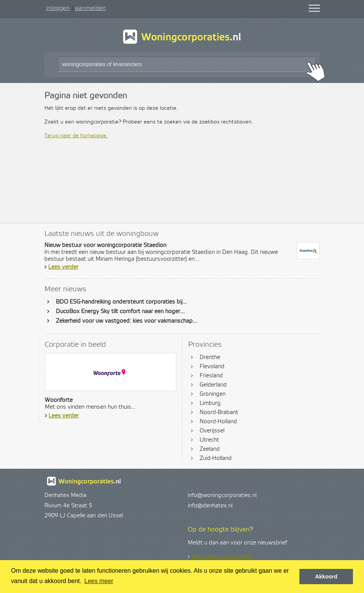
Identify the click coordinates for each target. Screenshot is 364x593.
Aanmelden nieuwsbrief (221, 557)
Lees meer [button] (99, 581)
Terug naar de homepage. (76, 136)
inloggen (58, 8)
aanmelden (90, 8)
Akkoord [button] (326, 577)
